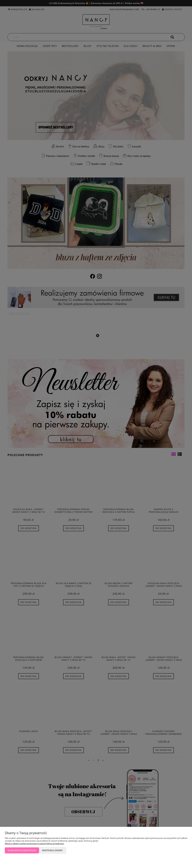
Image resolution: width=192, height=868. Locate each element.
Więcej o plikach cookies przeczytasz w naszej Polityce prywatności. (34, 843)
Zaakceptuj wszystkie (22, 850)
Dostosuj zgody (52, 850)
